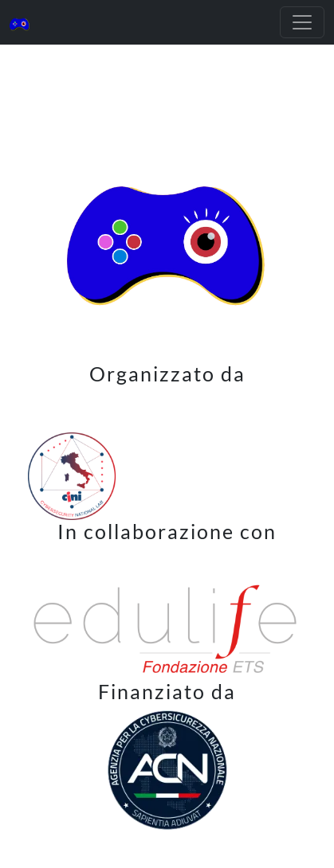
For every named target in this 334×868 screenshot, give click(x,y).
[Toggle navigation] (302, 22)
